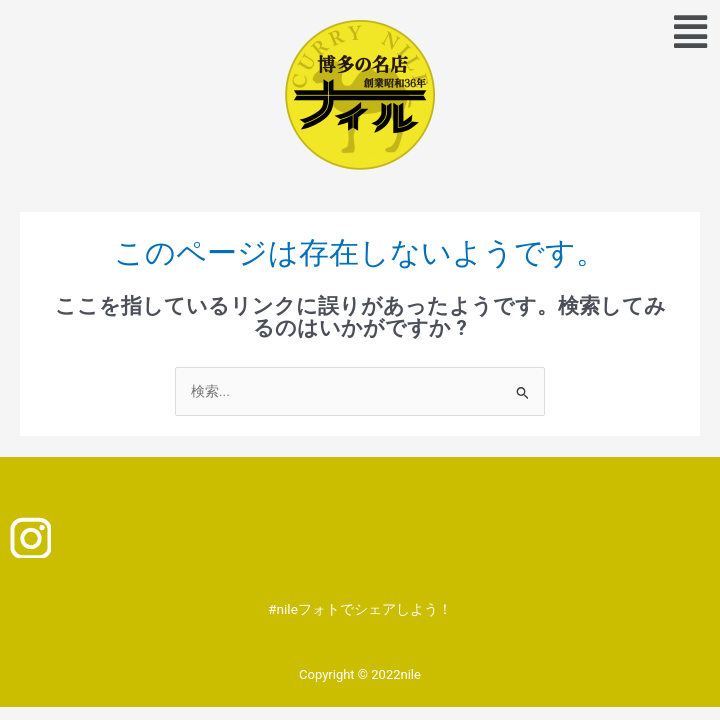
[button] (690, 33)
